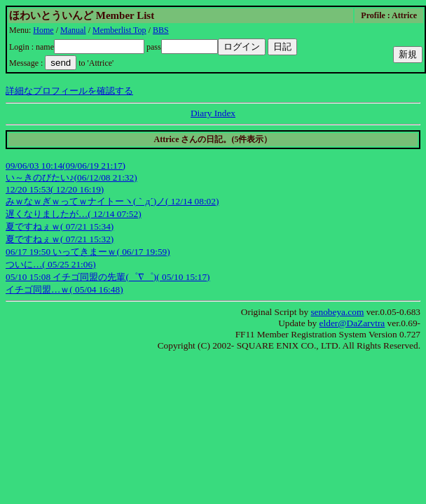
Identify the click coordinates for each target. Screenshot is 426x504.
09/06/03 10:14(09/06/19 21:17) (66, 166)
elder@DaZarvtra (352, 323)
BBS (161, 30)
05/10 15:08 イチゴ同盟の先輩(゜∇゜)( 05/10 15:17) (108, 277)
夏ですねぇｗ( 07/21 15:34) (60, 226)
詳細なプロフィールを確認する (69, 91)
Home (43, 30)
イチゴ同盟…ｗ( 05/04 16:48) (64, 289)
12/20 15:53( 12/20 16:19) (55, 189)
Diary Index (213, 113)
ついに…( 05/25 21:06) (51, 264)
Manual (73, 30)
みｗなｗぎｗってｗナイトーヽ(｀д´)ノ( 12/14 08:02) (112, 201)
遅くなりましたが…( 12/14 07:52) (74, 214)
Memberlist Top (119, 30)
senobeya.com (337, 312)
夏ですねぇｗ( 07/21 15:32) (60, 239)
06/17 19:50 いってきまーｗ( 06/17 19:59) (88, 252)
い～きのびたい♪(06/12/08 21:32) (71, 177)
